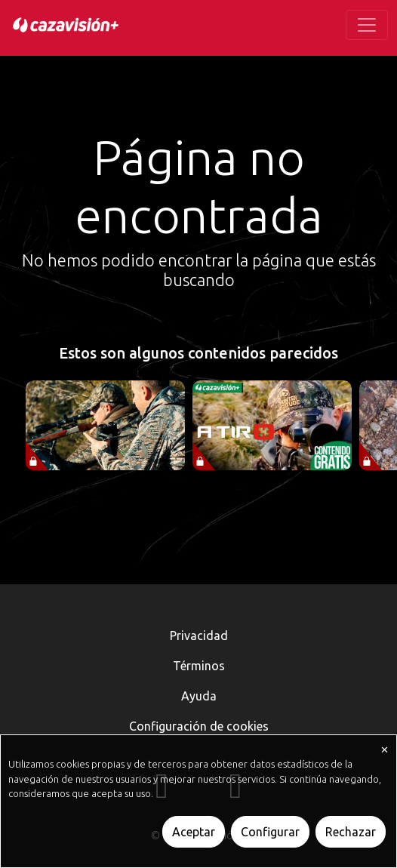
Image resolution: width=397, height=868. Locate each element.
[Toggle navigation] (367, 25)
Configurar (270, 832)
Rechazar (351, 832)
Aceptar (194, 832)
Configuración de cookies (199, 726)
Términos (199, 666)
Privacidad (199, 636)
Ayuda (199, 696)
